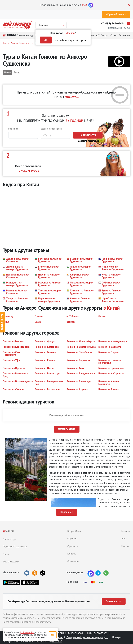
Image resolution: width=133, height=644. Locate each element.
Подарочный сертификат (15, 547)
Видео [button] (17, 72)
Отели (6, 554)
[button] (119, 61)
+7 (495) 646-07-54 (113, 23)
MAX (85, 5)
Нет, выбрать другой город (70, 40)
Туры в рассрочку (11, 562)
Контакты (72, 554)
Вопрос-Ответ (74, 531)
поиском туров (28, 170)
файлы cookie (27, 632)
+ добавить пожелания (88, 141)
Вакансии (126, 531)
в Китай (112, 308)
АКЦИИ (8, 531)
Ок (53, 635)
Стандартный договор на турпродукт (87, 637)
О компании (73, 561)
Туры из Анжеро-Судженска (16, 43)
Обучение (72, 539)
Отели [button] (7, 72)
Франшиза (72, 546)
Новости (125, 546)
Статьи (124, 539)
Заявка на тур (9, 539)
